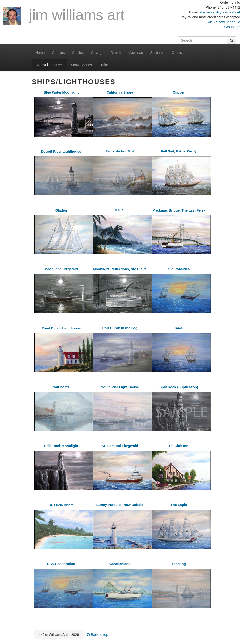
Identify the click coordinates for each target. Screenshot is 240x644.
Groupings (232, 27)
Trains (104, 65)
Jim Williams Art (64, 16)
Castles (78, 53)
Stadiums (157, 53)
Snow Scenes (81, 65)
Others (177, 53)
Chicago (97, 53)
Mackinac (136, 53)
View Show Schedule (224, 22)
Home (40, 53)
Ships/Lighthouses (49, 65)
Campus (58, 53)
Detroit (116, 53)
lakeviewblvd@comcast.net (219, 12)
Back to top (97, 635)
